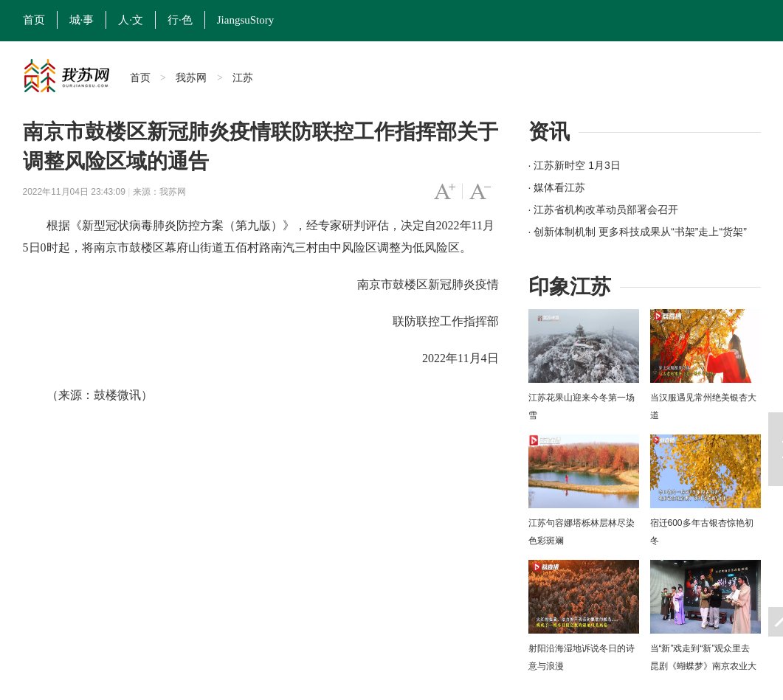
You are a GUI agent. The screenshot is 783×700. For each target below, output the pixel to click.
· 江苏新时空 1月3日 (575, 165)
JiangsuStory (246, 20)
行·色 (180, 20)
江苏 (243, 77)
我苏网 (191, 77)
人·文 (131, 20)
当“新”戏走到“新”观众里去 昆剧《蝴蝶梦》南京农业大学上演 (703, 666)
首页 (34, 20)
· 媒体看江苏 (557, 187)
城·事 (82, 20)
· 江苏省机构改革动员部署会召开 (604, 209)
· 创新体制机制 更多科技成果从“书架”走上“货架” (638, 232)
